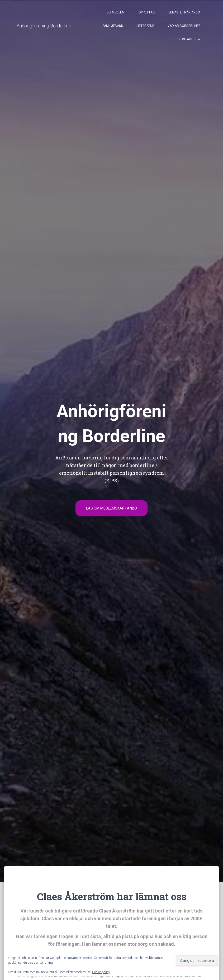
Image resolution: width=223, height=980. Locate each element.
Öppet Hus (147, 13)
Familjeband (113, 27)
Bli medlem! (116, 13)
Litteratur (145, 27)
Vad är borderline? (184, 27)
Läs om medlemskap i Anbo (111, 510)
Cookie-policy (101, 972)
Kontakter (189, 40)
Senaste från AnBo (184, 13)
